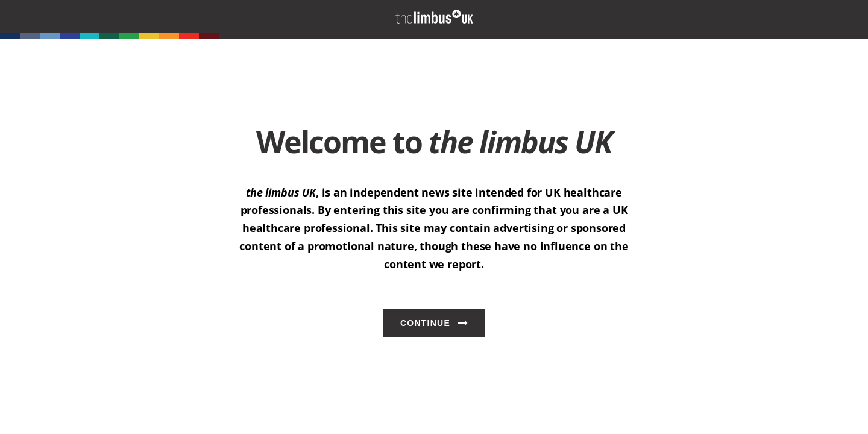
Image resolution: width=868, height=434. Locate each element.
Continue (425, 323)
